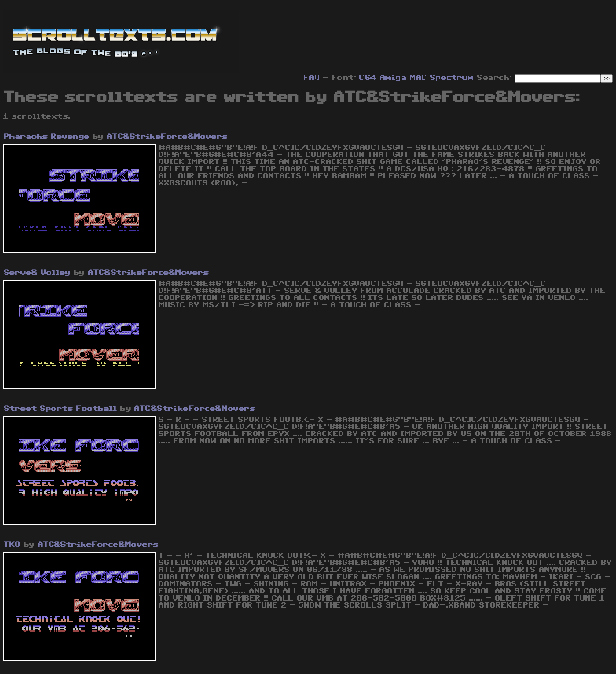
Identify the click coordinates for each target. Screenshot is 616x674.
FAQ (312, 78)
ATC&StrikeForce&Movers (167, 137)
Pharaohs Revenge (47, 137)
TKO (12, 545)
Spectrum (452, 78)
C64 (368, 78)
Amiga (393, 78)
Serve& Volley (37, 273)
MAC (418, 78)
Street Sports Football (60, 409)
